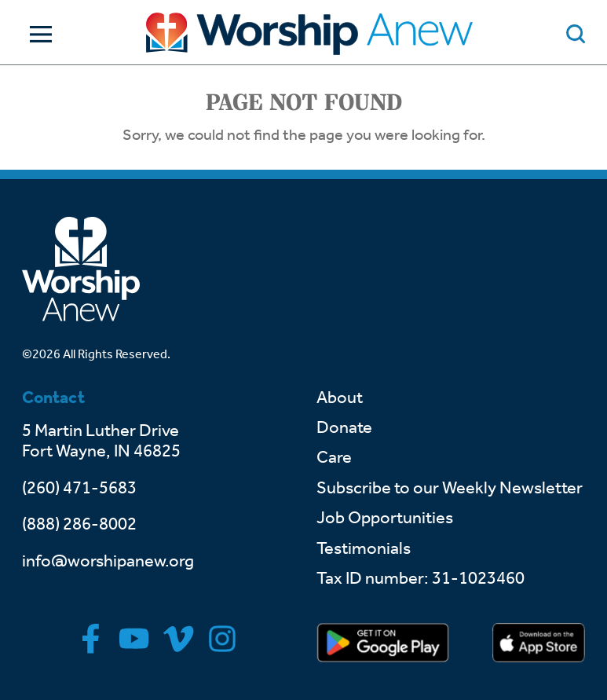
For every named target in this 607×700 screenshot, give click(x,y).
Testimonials (364, 548)
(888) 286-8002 (79, 524)
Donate (344, 427)
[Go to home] (309, 34)
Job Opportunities (385, 518)
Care (334, 457)
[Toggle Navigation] (37, 34)
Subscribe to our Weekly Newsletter (450, 488)
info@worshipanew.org (108, 561)
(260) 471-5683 (79, 488)
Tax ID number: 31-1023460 (421, 578)
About (340, 398)
